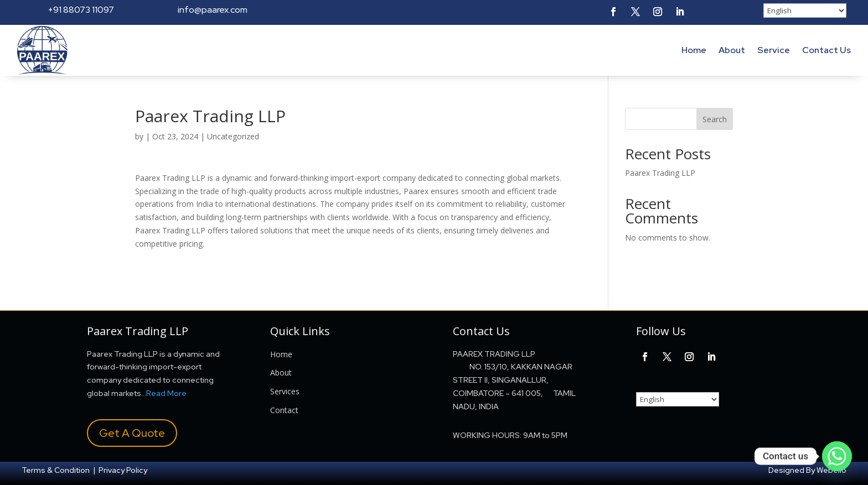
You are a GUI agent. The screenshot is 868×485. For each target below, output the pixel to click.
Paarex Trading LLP (660, 173)
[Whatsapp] (837, 456)
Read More (166, 393)
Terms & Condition (56, 470)
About (732, 50)
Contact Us (826, 50)
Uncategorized (233, 136)
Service (774, 50)
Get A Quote (132, 433)
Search (715, 119)
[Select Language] (805, 11)
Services (285, 391)
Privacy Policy (123, 470)
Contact (284, 410)
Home (694, 50)
